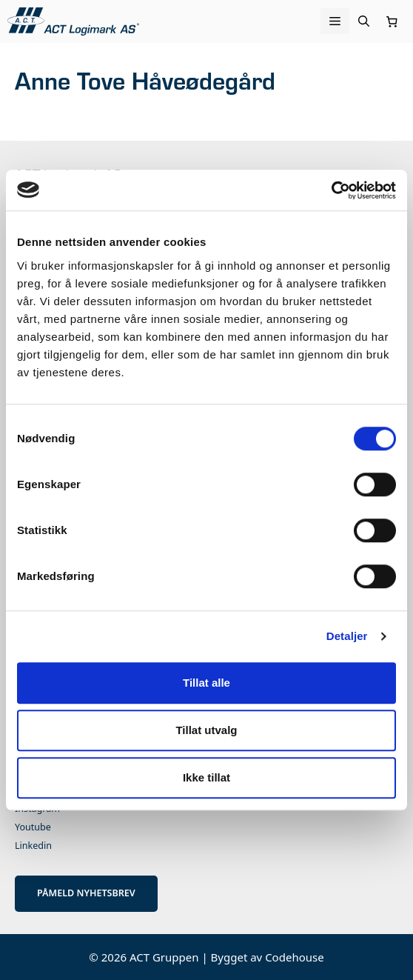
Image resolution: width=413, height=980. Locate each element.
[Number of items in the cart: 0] (392, 21)
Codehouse (295, 957)
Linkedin (33, 846)
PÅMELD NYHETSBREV (86, 893)
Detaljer (347, 636)
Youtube (33, 827)
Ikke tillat (206, 777)
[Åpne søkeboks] (364, 21)
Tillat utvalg (206, 730)
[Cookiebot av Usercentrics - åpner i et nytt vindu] (331, 190)
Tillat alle (206, 683)
